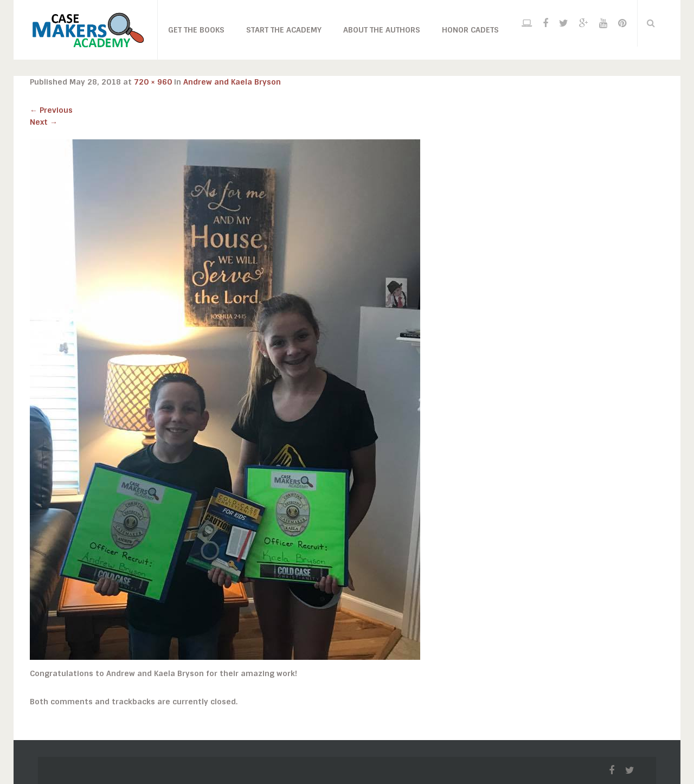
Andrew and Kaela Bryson (232, 82)
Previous (51, 110)
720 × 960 (153, 82)
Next (44, 122)
